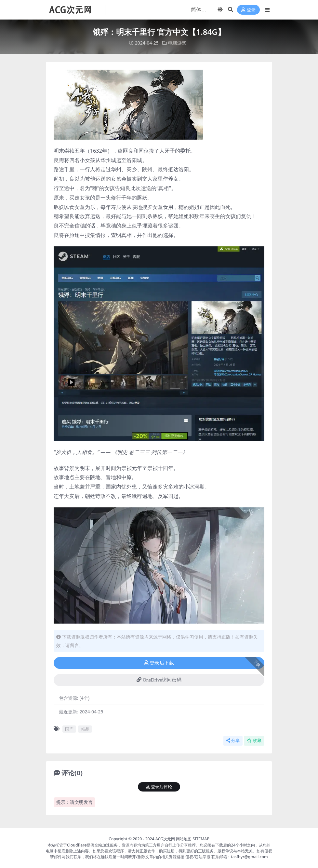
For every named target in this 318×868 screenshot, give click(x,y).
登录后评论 (159, 787)
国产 (69, 729)
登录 (248, 10)
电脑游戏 (177, 43)
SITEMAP (201, 839)
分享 (233, 741)
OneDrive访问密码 (159, 680)
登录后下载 (159, 663)
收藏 (254, 741)
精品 (85, 729)
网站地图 (184, 839)
